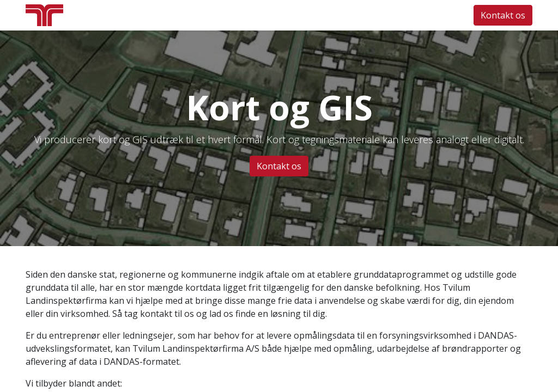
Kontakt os (503, 15)
